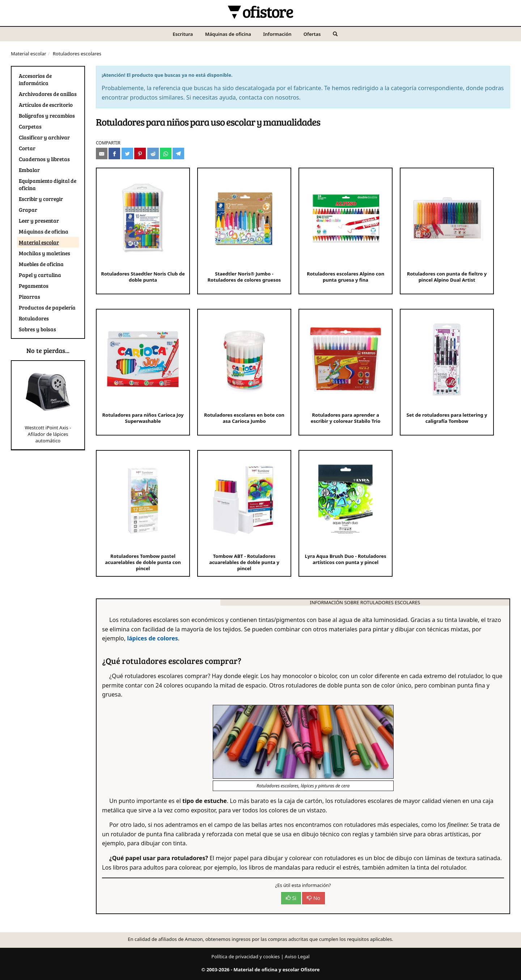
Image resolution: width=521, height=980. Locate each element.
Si (291, 898)
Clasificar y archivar (44, 137)
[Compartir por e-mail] (102, 153)
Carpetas (30, 126)
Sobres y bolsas (37, 329)
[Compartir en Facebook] (114, 153)
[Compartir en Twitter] (127, 153)
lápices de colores (153, 638)
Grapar (28, 210)
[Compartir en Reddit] (153, 153)
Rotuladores (34, 318)
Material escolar (29, 54)
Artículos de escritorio (46, 105)
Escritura (183, 34)
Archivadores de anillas (48, 94)
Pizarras (29, 296)
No (314, 898)
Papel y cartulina (40, 275)
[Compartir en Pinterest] (140, 153)
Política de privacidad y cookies (245, 956)
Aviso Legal (297, 956)
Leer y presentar (39, 220)
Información (277, 34)
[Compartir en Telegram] (178, 153)
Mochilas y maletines (45, 253)
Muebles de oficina (41, 264)
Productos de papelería (47, 307)
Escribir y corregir (41, 199)
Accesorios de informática (35, 79)
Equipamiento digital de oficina (48, 184)
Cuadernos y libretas (44, 159)
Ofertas (312, 34)
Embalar (29, 170)
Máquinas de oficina (228, 34)
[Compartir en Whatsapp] (166, 153)
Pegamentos (34, 286)
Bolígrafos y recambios (47, 115)
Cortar (27, 148)
